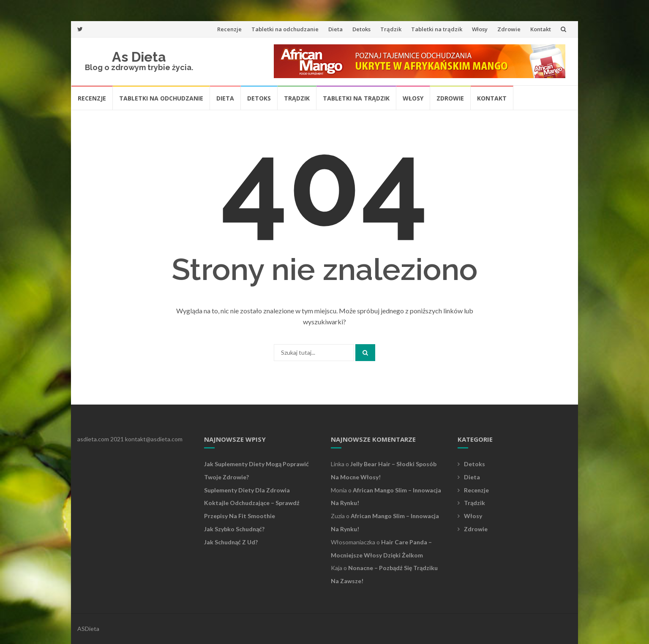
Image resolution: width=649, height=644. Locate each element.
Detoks (361, 29)
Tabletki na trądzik (437, 29)
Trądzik (391, 29)
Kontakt (541, 29)
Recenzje (229, 29)
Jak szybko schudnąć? (234, 529)
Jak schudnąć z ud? (231, 542)
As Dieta (139, 57)
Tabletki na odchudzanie (285, 29)
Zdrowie (509, 29)
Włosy (480, 29)
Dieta (335, 29)
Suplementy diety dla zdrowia (247, 490)
